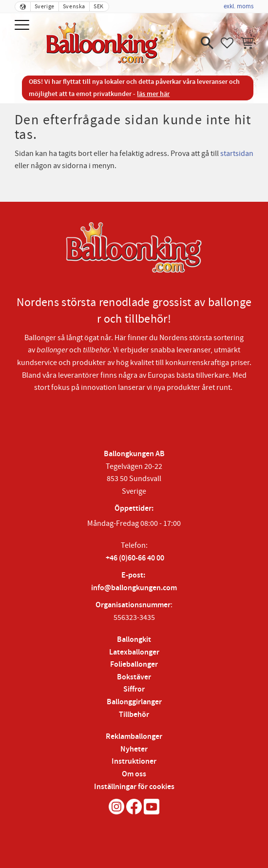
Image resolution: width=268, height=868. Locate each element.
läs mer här (153, 94)
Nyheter (134, 749)
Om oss (134, 774)
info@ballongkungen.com (134, 588)
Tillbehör (134, 715)
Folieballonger (134, 665)
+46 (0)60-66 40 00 (135, 558)
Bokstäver (134, 677)
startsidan (237, 154)
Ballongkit (134, 640)
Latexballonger (134, 652)
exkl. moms (239, 6)
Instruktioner (134, 762)
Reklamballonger (134, 737)
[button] (23, 26)
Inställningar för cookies (134, 787)
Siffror (134, 689)
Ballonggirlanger (134, 702)
